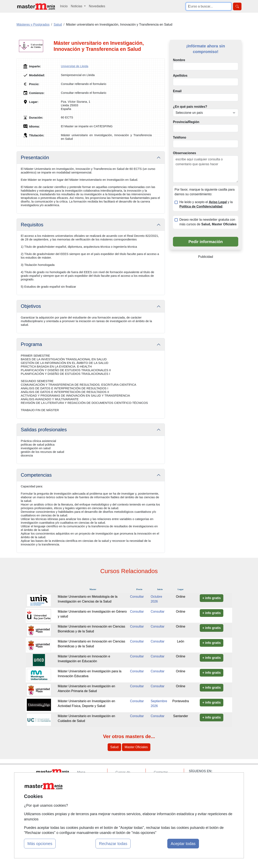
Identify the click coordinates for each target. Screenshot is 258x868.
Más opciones (40, 844)
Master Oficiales (136, 747)
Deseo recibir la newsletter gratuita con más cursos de (208, 222)
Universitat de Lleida (75, 66)
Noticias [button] (77, 6)
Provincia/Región (186, 122)
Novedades (97, 6)
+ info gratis (212, 598)
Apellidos (180, 76)
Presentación (35, 157)
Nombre (179, 60)
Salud (114, 747)
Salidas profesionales (44, 430)
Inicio (64, 6)
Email (177, 91)
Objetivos (31, 306)
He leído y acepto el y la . (206, 204)
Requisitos (32, 225)
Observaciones (185, 153)
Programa (31, 344)
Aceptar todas (183, 844)
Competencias (36, 475)
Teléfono (179, 137)
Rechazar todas (113, 844)
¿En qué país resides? (190, 107)
